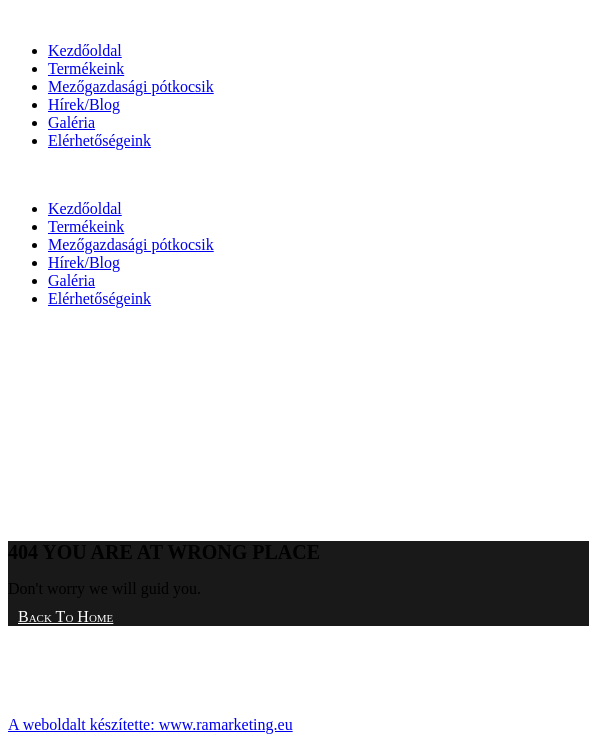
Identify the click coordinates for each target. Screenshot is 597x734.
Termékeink (86, 68)
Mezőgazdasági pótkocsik (131, 86)
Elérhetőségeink (99, 140)
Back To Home (65, 616)
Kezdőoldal (85, 50)
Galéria (71, 122)
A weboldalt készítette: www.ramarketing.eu (150, 724)
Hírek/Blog (84, 104)
